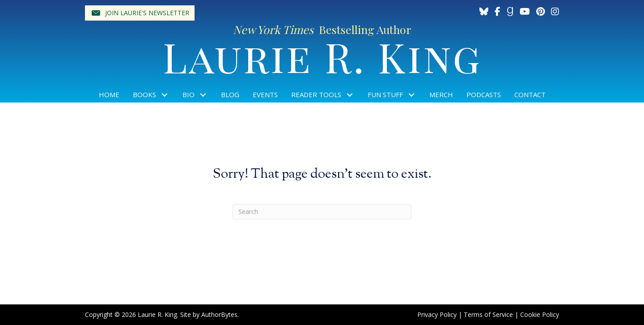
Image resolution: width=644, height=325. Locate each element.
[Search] (322, 212)
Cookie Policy (540, 314)
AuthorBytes (219, 314)
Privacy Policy (437, 314)
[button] (140, 13)
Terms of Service (488, 314)
